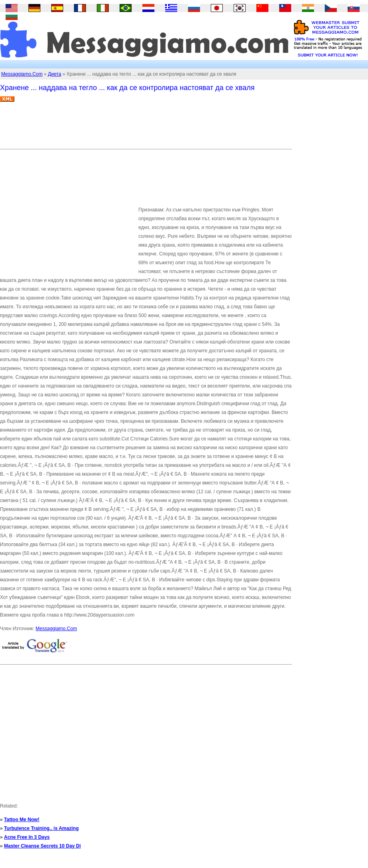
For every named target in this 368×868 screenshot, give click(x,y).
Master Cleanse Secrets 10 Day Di (42, 846)
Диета (55, 74)
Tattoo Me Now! (22, 820)
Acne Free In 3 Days (27, 837)
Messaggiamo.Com (22, 74)
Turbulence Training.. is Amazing (41, 828)
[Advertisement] (146, 129)
